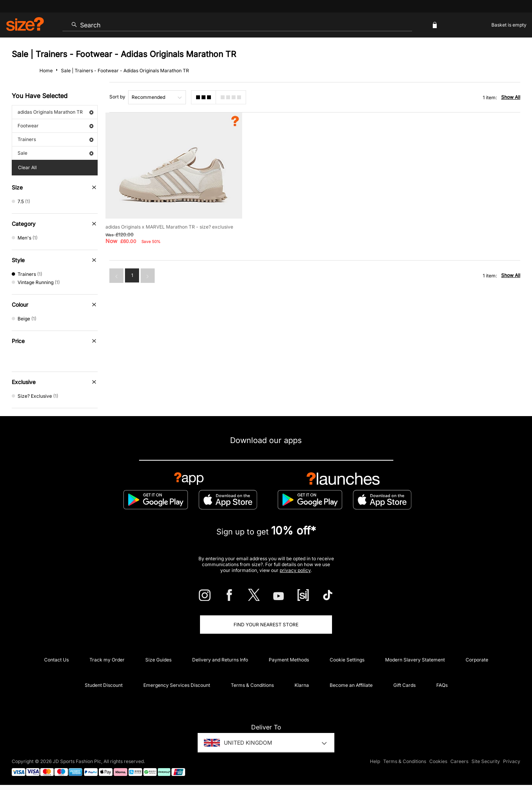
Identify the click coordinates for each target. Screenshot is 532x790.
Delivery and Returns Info (220, 660)
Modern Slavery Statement (415, 660)
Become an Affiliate (351, 685)
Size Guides (158, 660)
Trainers (55, 139)
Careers (459, 761)
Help (375, 761)
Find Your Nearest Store (266, 625)
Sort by (117, 97)
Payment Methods (289, 660)
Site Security (486, 761)
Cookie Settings (347, 660)
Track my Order (107, 660)
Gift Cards (404, 685)
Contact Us (56, 660)
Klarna (302, 685)
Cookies (438, 761)
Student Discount (104, 685)
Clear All (27, 167)
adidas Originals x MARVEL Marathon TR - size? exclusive (169, 227)
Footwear (55, 126)
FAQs (442, 685)
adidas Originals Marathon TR (55, 112)
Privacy (512, 761)
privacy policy (295, 570)
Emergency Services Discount (177, 685)
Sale (55, 153)
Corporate (477, 660)
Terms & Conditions (252, 685)
